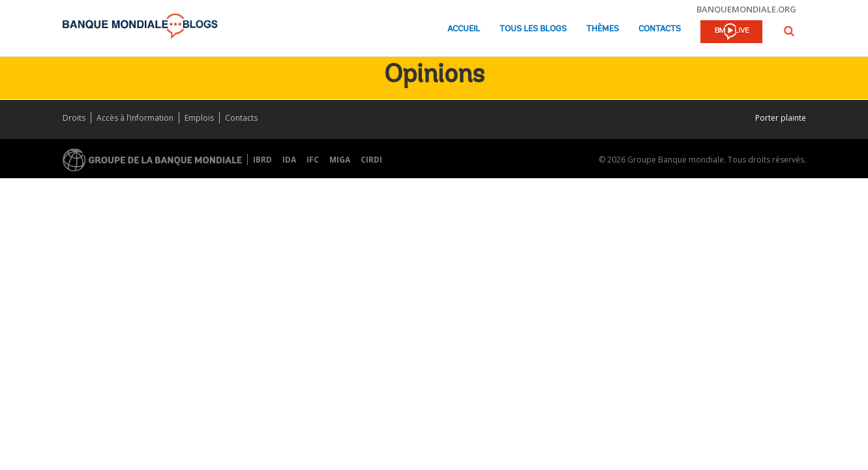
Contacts (660, 29)
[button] (789, 31)
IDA (289, 160)
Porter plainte (781, 118)
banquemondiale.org (746, 9)
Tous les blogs (533, 29)
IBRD (262, 160)
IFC (313, 160)
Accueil (464, 29)
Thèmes (603, 29)
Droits (74, 118)
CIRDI (371, 160)
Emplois (199, 118)
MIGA (340, 160)
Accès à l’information (135, 118)
